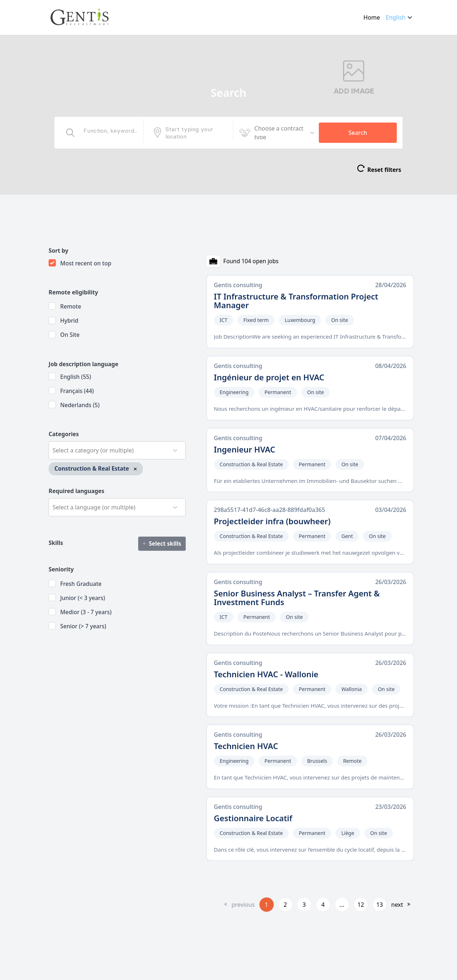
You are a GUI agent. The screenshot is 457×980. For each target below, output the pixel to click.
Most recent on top (86, 263)
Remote (71, 306)
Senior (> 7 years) (83, 626)
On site (70, 335)
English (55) (76, 377)
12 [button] (361, 905)
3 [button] (304, 905)
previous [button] (243, 905)
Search (358, 133)
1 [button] (266, 905)
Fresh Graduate (81, 584)
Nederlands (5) (80, 405)
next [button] (397, 905)
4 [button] (323, 905)
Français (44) (77, 391)
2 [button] (285, 905)
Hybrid (69, 321)
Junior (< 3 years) (83, 598)
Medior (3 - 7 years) (86, 612)
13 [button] (379, 905)
